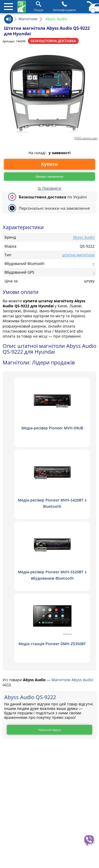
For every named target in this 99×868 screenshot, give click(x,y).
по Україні (53, 197)
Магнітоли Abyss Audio (72, 680)
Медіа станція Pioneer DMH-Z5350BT (52, 644)
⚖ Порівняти (49, 188)
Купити (49, 164)
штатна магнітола (78, 255)
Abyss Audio (84, 237)
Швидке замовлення (49, 177)
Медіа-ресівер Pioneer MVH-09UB (52, 428)
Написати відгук (50, 730)
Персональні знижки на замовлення (54, 208)
